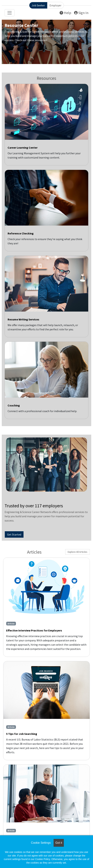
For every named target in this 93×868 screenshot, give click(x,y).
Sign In (81, 13)
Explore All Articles (78, 552)
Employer (55, 5)
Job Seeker (38, 5)
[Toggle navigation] (10, 13)
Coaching (14, 405)
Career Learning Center (23, 148)
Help (65, 13)
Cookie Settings (41, 843)
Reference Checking (21, 233)
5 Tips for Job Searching (22, 734)
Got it (59, 843)
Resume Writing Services (23, 319)
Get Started (14, 534)
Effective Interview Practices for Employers (34, 630)
